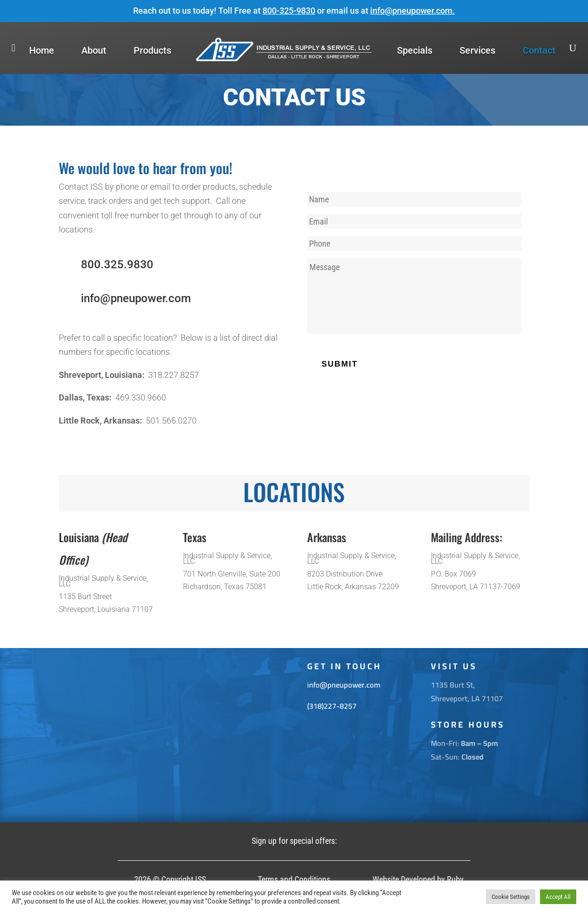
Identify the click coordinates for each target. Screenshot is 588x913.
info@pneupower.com (411, 11)
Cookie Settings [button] (511, 897)
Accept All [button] (558, 897)
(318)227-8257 (332, 706)
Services (477, 50)
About (94, 50)
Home (42, 50)
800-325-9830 (289, 11)
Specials (415, 50)
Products (152, 50)
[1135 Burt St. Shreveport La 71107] (170, 735)
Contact (539, 50)
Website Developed (404, 879)
